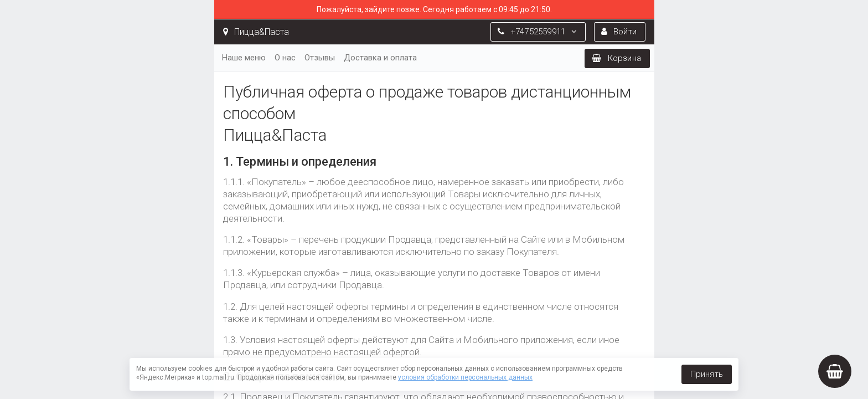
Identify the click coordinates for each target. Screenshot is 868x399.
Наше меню (244, 58)
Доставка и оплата (380, 58)
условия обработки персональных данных (465, 377)
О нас (285, 58)
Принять (707, 374)
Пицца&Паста (256, 32)
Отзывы (320, 58)
